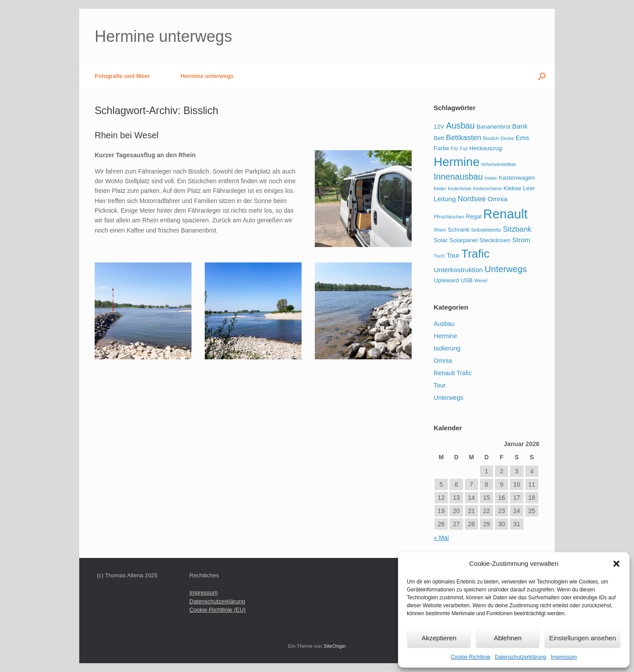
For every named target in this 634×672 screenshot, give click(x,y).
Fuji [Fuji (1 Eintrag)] (464, 148)
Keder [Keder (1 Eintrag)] (440, 188)
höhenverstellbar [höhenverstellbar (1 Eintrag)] (499, 164)
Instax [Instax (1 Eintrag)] (490, 178)
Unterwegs (448, 398)
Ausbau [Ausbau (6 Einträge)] (460, 126)
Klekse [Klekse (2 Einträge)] (512, 188)
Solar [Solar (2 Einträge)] (440, 240)
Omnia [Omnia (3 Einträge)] (497, 199)
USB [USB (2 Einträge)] (467, 280)
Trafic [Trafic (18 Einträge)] (475, 254)
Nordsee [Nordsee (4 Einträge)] (472, 199)
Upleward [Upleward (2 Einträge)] (446, 280)
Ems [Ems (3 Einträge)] (522, 138)
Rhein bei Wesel (127, 135)
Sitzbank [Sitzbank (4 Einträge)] (517, 229)
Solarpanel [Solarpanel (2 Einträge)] (463, 240)
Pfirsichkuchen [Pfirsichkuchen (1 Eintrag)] (449, 217)
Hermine (445, 336)
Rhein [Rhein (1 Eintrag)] (440, 230)
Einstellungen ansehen (582, 638)
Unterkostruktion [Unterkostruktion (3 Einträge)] (458, 270)
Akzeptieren (439, 638)
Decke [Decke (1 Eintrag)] (507, 138)
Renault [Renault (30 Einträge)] (505, 214)
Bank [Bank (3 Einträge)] (520, 126)
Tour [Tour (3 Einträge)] (453, 255)
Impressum (564, 657)
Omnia (443, 361)
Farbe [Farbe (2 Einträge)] (441, 148)
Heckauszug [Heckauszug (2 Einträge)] (486, 148)
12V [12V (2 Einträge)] (439, 127)
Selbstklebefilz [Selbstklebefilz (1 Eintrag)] (486, 230)
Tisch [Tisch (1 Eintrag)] (439, 256)
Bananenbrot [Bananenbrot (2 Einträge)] (493, 127)
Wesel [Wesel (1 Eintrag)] (481, 281)
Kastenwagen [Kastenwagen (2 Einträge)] (517, 178)
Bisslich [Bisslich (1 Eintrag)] (491, 138)
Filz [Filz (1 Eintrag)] (455, 148)
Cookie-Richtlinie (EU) (217, 610)
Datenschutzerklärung (521, 657)
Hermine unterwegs (207, 76)
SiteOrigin (335, 646)
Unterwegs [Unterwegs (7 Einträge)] (506, 269)
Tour (440, 385)
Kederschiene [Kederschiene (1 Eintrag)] (488, 188)
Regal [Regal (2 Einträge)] (474, 216)
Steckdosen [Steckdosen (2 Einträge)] (495, 240)
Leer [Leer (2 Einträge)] (529, 188)
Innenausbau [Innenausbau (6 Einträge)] (458, 177)
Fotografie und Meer (122, 76)
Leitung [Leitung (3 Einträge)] (445, 199)
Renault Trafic (453, 373)
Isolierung (447, 348)
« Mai (441, 538)
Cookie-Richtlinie (471, 657)
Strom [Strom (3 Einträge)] (521, 240)
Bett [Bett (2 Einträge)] (439, 138)
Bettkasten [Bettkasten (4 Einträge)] (464, 138)
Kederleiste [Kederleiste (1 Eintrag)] (459, 188)
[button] (616, 564)
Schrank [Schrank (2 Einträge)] (459, 230)
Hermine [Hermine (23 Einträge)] (457, 162)
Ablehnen (507, 638)
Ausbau (444, 324)
